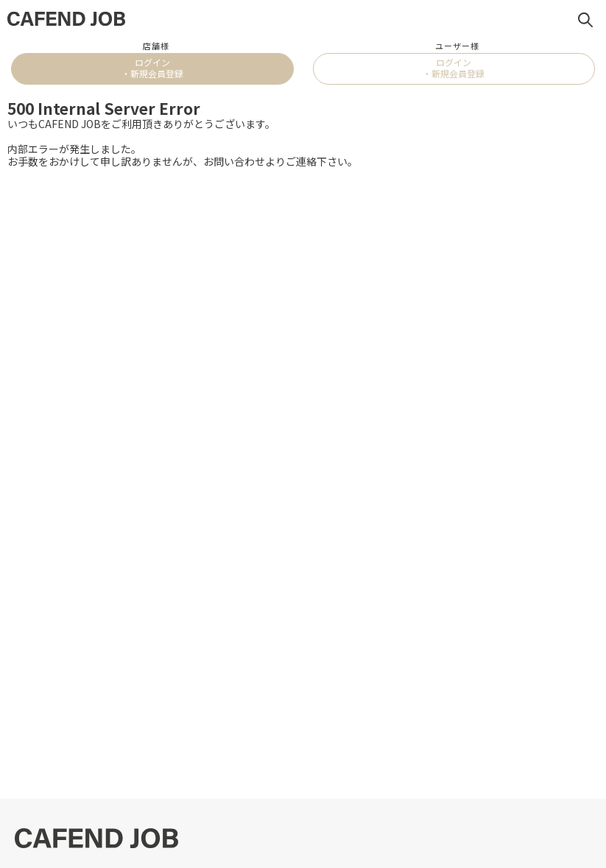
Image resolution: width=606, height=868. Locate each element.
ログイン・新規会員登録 (152, 67)
